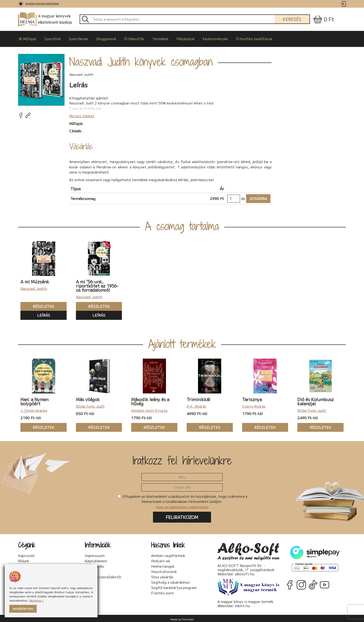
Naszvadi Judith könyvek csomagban (141, 60)
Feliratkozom (182, 516)
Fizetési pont (163, 591)
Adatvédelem (96, 559)
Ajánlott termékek (182, 342)
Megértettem (23, 609)
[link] (21, 4)
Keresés (292, 19)
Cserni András (254, 404)
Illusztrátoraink (164, 570)
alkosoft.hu (245, 572)
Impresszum (95, 554)
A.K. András (197, 404)
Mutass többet (82, 114)
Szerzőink (51, 38)
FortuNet (188, 617)
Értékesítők (130, 38)
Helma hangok (163, 565)
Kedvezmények (208, 38)
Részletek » (36, 600)
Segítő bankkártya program (174, 586)
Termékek (155, 38)
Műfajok (27, 38)
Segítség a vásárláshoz (170, 581)
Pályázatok (179, 38)
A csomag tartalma (182, 225)
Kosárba (257, 197)
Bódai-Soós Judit (90, 404)
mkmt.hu (242, 604)
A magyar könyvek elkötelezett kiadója (45, 19)
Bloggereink (103, 38)
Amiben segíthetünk (168, 554)
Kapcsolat (26, 554)
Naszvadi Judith (34, 287)
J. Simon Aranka (34, 409)
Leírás (44, 314)
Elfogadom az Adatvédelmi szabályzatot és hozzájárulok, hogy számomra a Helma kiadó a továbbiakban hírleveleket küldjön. (182, 500)
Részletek (37, 305)
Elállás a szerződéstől (103, 575)
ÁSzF (89, 570)
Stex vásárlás (162, 575)
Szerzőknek (76, 38)
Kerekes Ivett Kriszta (149, 409)
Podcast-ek (161, 559)
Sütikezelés (94, 565)
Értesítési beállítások (245, 38)
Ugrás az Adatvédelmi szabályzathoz (182, 505)
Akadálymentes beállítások (42, 3)
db (243, 197)
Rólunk (24, 559)
